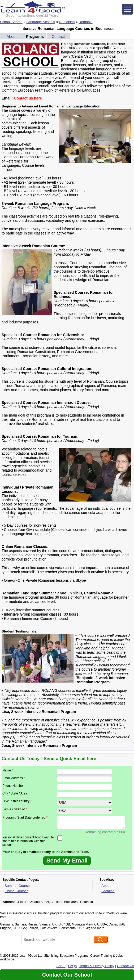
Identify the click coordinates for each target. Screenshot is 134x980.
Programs (35, 37)
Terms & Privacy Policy (97, 966)
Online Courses (16, 891)
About (12, 37)
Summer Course (17, 886)
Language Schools (41, 22)
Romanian (67, 22)
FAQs (72, 966)
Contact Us (126, 966)
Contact (58, 37)
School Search (11, 22)
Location (108, 891)
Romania (86, 22)
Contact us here (28, 98)
